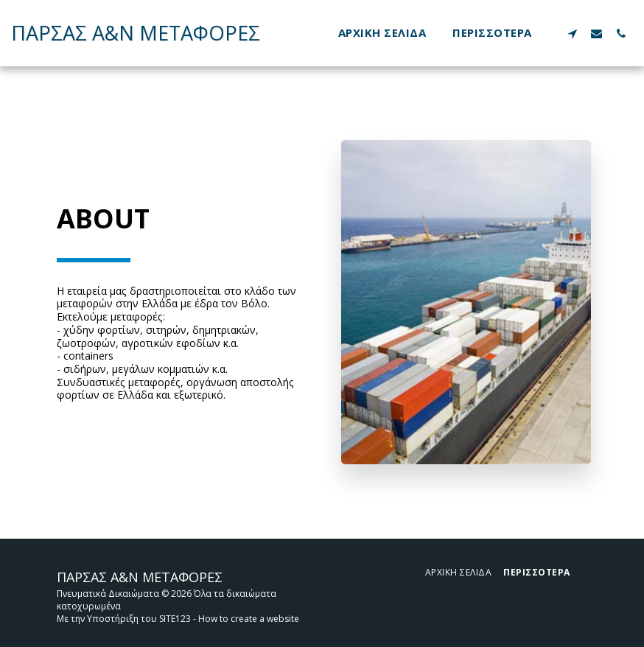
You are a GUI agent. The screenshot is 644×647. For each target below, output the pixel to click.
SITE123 (175, 619)
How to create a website (249, 619)
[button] (572, 33)
